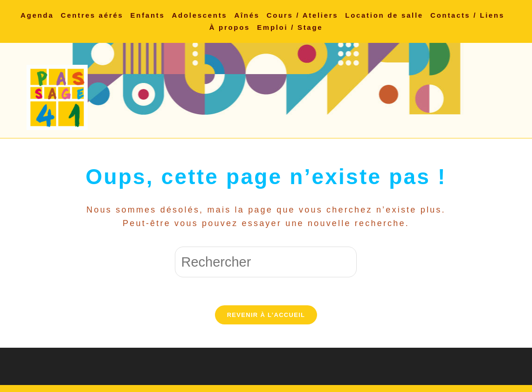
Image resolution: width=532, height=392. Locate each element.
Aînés (247, 15)
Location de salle (384, 15)
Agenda (37, 15)
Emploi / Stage (290, 27)
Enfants (148, 15)
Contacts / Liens (467, 15)
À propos (230, 27)
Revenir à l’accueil (266, 315)
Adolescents (200, 15)
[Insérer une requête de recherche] (266, 262)
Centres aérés (92, 15)
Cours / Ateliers (303, 15)
